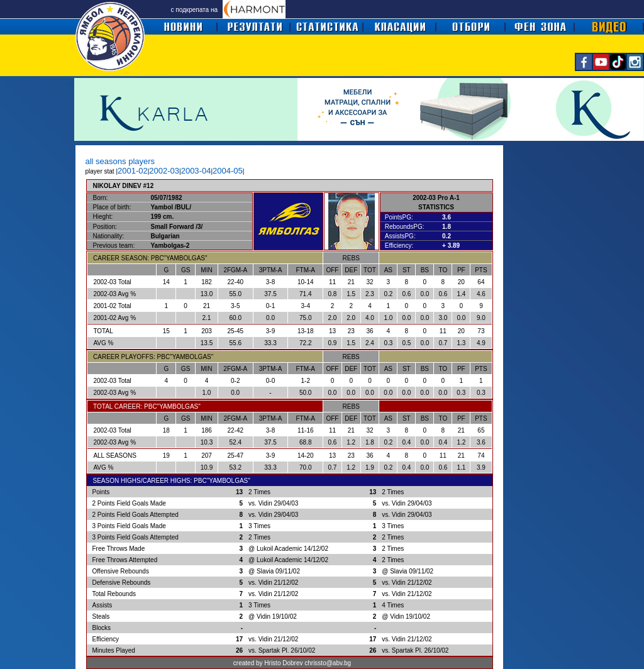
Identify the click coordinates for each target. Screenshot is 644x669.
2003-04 (196, 171)
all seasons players (120, 161)
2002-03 (164, 171)
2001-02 (133, 171)
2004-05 (228, 171)
